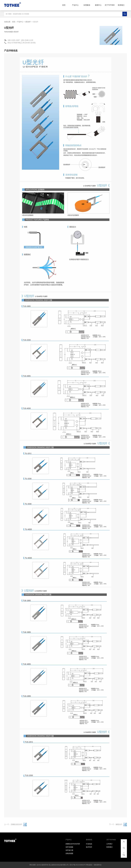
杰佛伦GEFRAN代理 (73, 844)
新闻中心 (98, 5)
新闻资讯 (89, 840)
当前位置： (8, 22)
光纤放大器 (69, 850)
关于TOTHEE (110, 5)
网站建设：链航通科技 (94, 865)
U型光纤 (28, 22)
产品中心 (75, 5)
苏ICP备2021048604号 (78, 865)
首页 (64, 5)
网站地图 (33, 865)
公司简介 (110, 844)
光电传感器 (69, 853)
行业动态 (89, 844)
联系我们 (121, 5)
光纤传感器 (69, 847)
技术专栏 (89, 847)
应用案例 (87, 5)
